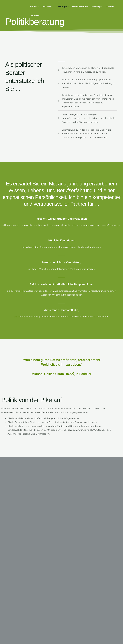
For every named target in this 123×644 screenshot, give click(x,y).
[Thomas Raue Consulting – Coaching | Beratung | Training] (15, 11)
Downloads (35, 16)
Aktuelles (34, 7)
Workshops (96, 7)
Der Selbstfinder (80, 7)
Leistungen (62, 7)
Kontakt (110, 7)
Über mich (47, 7)
